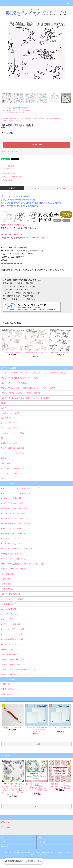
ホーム (4, 107)
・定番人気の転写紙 (23, 109)
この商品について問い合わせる (11, 177)
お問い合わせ (5, 847)
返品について (37, 853)
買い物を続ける (6, 180)
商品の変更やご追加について (13, 694)
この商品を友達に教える (9, 174)
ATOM (44, 855)
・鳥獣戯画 (21, 112)
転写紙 (9, 107)
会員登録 (40, 837)
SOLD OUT (36, 145)
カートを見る (41, 842)
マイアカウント (5, 837)
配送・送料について (27, 853)
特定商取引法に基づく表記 (10, 151)
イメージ (37, 188)
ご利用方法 (6, 684)
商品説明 (12, 188)
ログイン (4, 842)
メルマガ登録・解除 (32, 855)
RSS (41, 855)
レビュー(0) (61, 188)
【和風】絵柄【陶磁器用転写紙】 (20, 107)
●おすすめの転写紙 (12, 109)
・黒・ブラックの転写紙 (24, 110)
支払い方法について (15, 853)
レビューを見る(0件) (7, 166)
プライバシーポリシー (62, 853)
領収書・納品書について (11, 689)
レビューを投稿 (6, 169)
